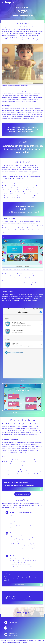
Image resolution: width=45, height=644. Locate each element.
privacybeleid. (23, 642)
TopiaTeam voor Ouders (17, 299)
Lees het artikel (30, 489)
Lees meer (31, 603)
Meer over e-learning (29, 585)
